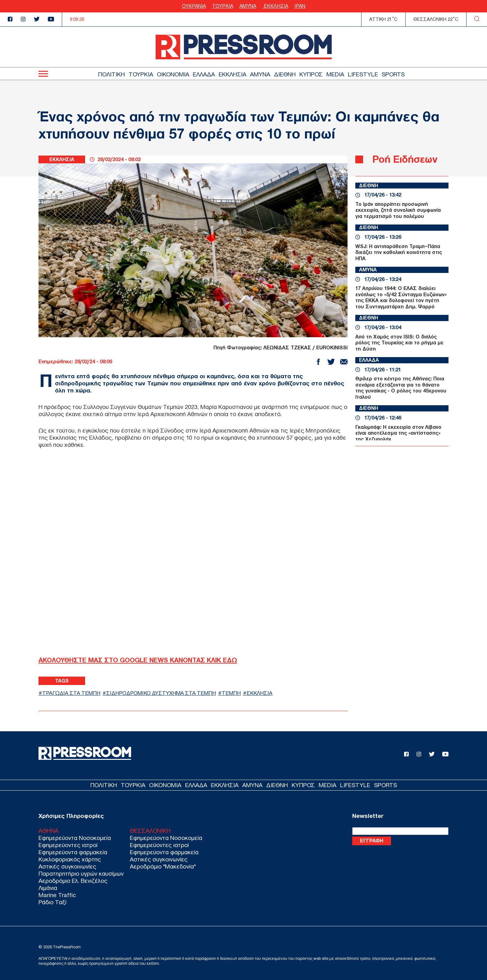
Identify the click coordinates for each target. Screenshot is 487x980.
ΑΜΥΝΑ (248, 6)
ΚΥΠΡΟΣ (311, 74)
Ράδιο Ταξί (52, 902)
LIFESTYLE (363, 74)
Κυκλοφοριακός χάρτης (70, 859)
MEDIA (335, 74)
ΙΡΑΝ (300, 6)
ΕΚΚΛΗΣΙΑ (275, 6)
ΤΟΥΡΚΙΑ (223, 6)
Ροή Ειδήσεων (405, 159)
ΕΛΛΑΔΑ (204, 74)
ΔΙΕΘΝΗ (285, 74)
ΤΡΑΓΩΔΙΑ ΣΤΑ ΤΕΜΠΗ (71, 693)
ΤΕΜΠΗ (231, 693)
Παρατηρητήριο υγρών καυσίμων (81, 874)
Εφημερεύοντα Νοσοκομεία (75, 838)
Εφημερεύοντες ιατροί (68, 845)
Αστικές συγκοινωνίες (67, 867)
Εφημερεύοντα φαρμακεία (73, 852)
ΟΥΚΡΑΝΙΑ (194, 6)
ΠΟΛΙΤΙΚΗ (112, 74)
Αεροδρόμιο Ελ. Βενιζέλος (73, 881)
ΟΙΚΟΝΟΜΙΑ (173, 74)
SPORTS (393, 74)
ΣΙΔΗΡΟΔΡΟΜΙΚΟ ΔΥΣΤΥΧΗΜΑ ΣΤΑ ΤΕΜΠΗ (161, 693)
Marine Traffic (57, 895)
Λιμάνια (48, 888)
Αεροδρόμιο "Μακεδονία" (163, 867)
